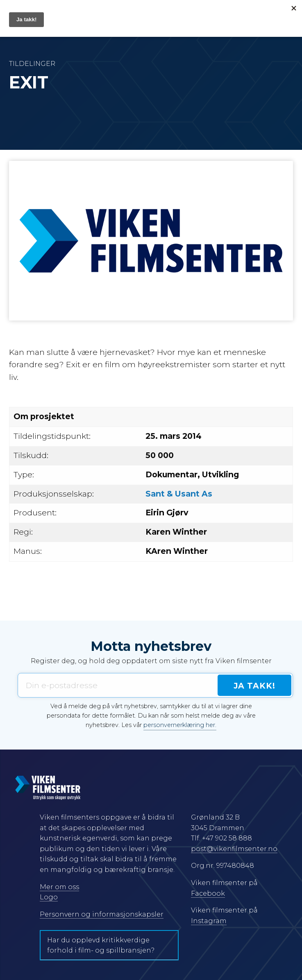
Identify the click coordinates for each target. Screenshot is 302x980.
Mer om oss (59, 887)
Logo (49, 897)
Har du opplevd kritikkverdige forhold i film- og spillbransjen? (101, 945)
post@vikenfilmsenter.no (234, 849)
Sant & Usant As (179, 494)
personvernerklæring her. (180, 725)
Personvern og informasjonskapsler (102, 914)
